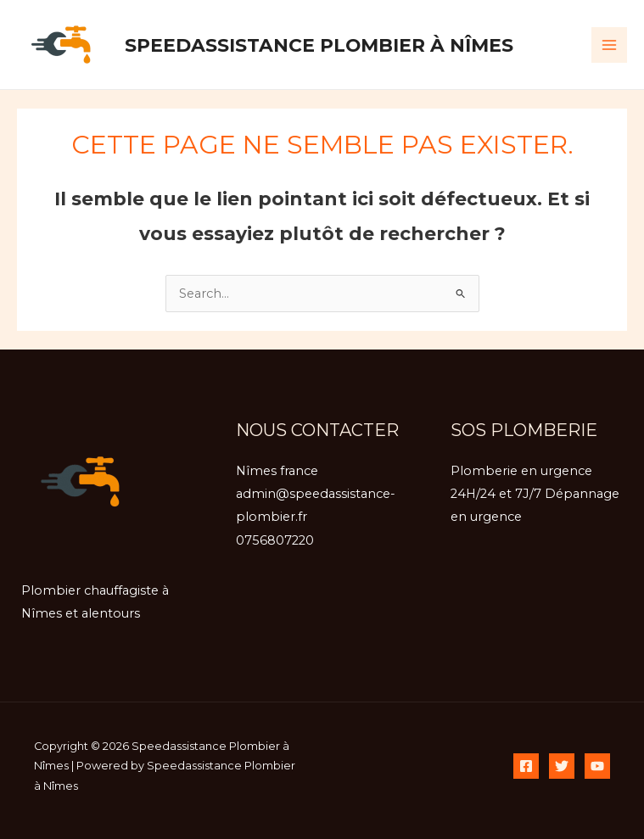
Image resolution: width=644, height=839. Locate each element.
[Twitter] (562, 766)
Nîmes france (277, 471)
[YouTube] (597, 766)
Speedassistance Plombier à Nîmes (319, 45)
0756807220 (275, 540)
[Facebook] (526, 766)
